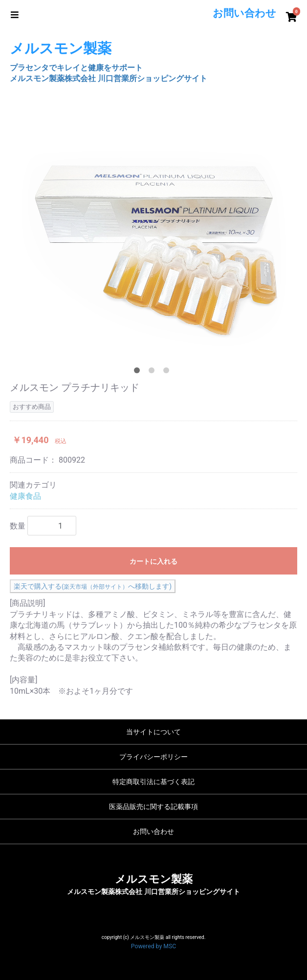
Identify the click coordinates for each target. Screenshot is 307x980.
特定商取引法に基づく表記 (153, 782)
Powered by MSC (153, 946)
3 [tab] (168, 372)
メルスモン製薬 (154, 879)
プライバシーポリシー (153, 757)
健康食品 (25, 496)
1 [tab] (139, 372)
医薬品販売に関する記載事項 (153, 807)
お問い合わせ (153, 831)
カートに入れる (153, 561)
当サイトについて (153, 732)
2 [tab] (153, 372)
